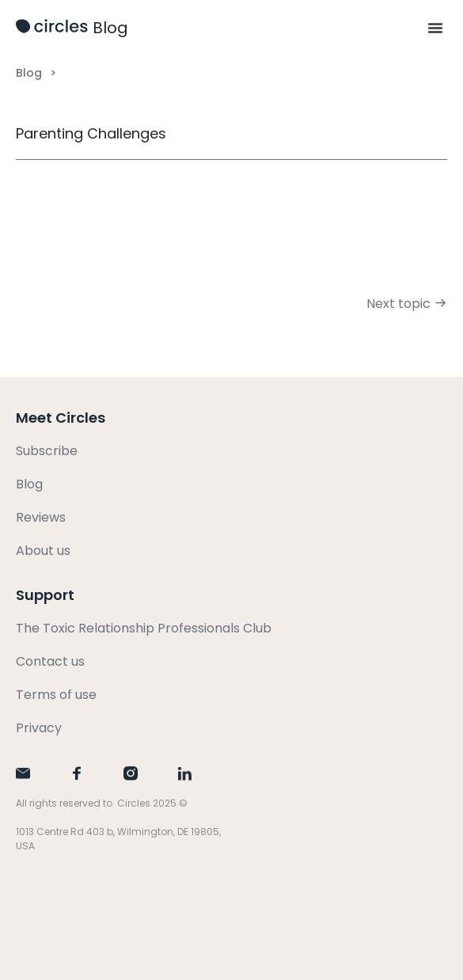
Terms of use (56, 695)
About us (43, 551)
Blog (110, 28)
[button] (435, 28)
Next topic (407, 304)
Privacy (39, 728)
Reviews (41, 517)
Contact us (50, 661)
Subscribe (47, 451)
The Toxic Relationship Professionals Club (144, 628)
